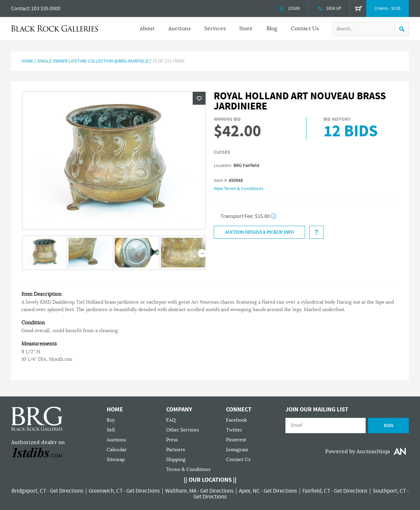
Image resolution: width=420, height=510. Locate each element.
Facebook (237, 420)
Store (246, 29)
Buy (111, 420)
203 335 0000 (46, 8)
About (147, 29)
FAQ (171, 420)
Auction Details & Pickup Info (259, 232)
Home (27, 61)
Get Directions (67, 491)
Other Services (182, 430)
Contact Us (305, 29)
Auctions (179, 29)
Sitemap (116, 460)
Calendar (117, 450)
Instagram (237, 450)
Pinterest (236, 440)
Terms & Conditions (188, 469)
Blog (272, 29)
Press (172, 440)
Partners (176, 450)
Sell (111, 430)
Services (215, 29)
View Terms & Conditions (239, 189)
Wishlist (199, 98)
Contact (20, 8)
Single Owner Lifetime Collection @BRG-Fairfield (93, 61)
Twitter (234, 430)
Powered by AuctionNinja (357, 452)
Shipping (176, 460)
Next (202, 253)
